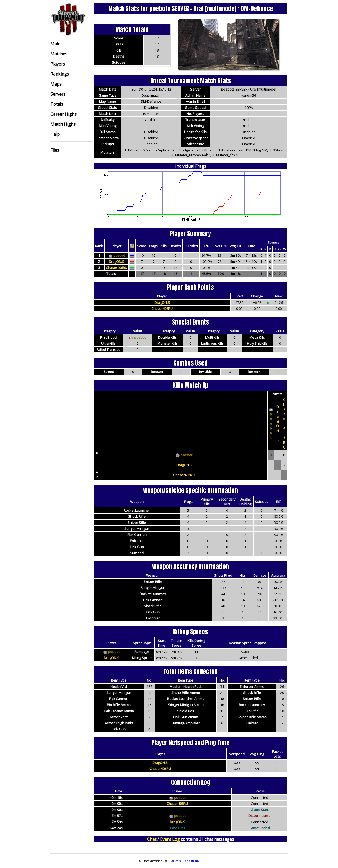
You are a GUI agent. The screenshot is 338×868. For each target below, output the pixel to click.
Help (55, 134)
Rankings (60, 74)
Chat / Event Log (163, 839)
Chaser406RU (117, 268)
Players (58, 64)
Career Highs (64, 114)
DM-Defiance (151, 101)
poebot (119, 255)
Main (55, 44)
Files (55, 150)
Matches (59, 54)
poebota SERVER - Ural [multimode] (249, 89)
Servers (58, 94)
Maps (56, 84)
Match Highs (63, 124)
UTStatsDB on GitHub (185, 861)
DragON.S (116, 262)
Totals (57, 104)
